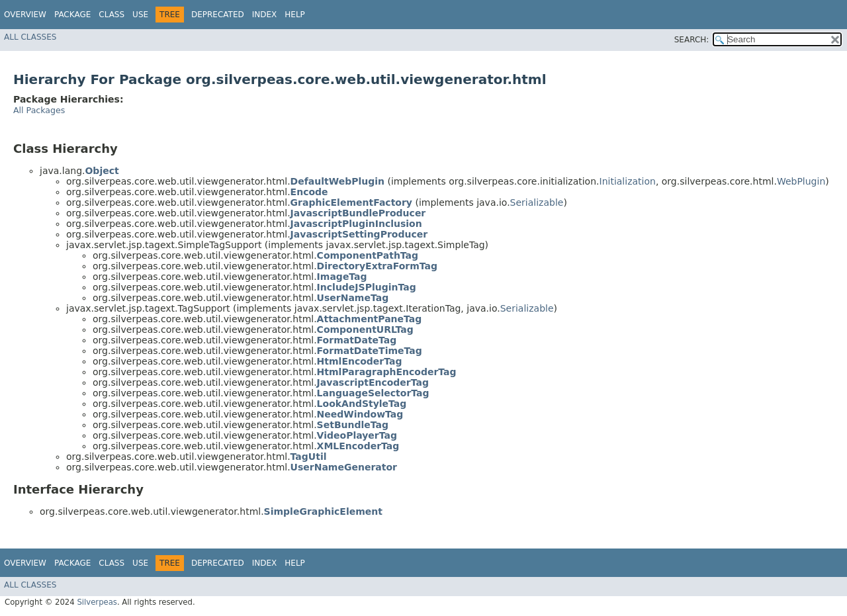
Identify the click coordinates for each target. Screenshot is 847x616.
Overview (25, 15)
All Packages (39, 110)
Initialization (628, 181)
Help (295, 15)
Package (72, 15)
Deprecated (218, 15)
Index (265, 15)
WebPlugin (801, 181)
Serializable (537, 202)
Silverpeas (97, 602)
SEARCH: (692, 40)
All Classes (30, 37)
